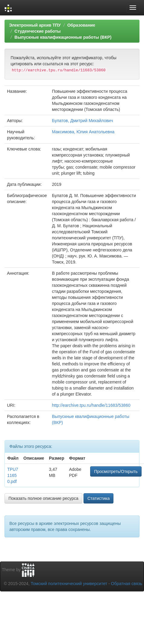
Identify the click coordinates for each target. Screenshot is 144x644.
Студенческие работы (38, 31)
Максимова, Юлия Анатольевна (83, 132)
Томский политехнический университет (69, 584)
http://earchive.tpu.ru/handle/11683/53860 (91, 405)
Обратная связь (127, 584)
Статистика (99, 498)
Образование (81, 25)
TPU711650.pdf (13, 475)
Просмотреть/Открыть (116, 471)
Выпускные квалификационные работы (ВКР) (63, 37)
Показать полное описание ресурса (43, 498)
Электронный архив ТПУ (35, 25)
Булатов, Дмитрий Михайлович (83, 121)
